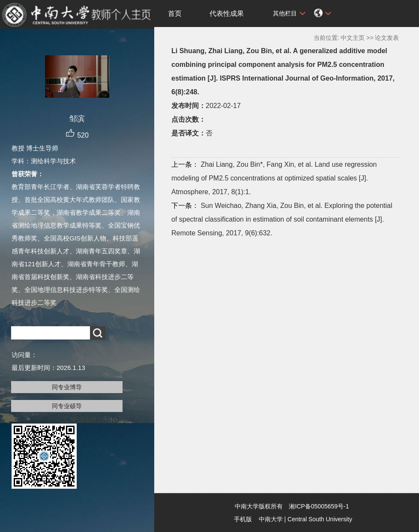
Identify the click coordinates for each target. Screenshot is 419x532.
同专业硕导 (67, 406)
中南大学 (271, 519)
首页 (175, 14)
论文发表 (387, 38)
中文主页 (353, 38)
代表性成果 (227, 14)
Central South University (320, 519)
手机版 (243, 519)
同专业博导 (67, 387)
